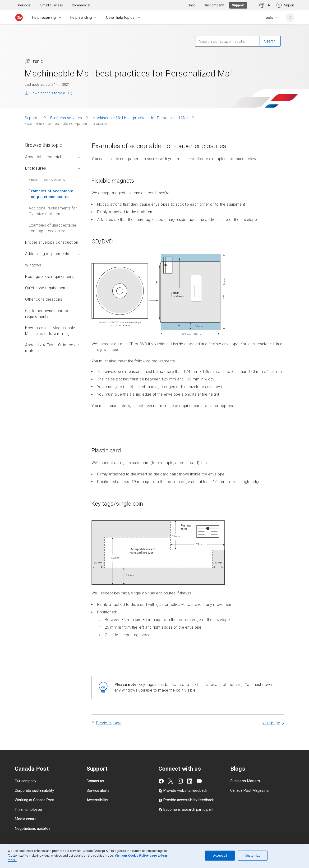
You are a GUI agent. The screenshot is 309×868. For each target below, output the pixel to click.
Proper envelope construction (52, 242)
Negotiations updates (33, 828)
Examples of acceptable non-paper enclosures (51, 194)
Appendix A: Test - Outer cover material (52, 348)
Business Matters (245, 781)
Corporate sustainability (34, 790)
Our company (25, 781)
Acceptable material (53, 157)
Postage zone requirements (50, 277)
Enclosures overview (47, 180)
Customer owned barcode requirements (48, 314)
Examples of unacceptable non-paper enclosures (52, 228)
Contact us (95, 781)
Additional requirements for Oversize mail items (53, 211)
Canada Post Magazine (249, 790)
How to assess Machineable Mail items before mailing (50, 331)
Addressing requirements (53, 254)
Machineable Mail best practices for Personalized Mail (140, 118)
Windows (33, 265)
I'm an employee (28, 809)
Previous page (109, 723)
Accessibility (97, 800)
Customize (253, 856)
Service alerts (98, 790)
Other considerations (44, 299)
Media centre (26, 819)
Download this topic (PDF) (51, 93)
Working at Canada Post (35, 800)
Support (32, 118)
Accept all (220, 856)
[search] (290, 18)
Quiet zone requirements (47, 288)
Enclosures (53, 168)
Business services (66, 118)
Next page (271, 723)
